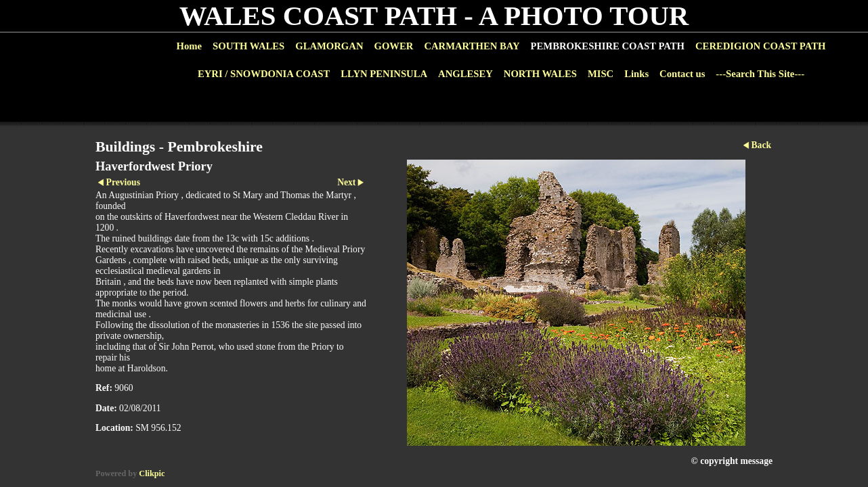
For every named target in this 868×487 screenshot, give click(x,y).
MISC (601, 74)
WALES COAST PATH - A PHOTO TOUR (434, 16)
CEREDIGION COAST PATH (760, 46)
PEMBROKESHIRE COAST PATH (608, 46)
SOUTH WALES (248, 46)
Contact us (682, 74)
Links (636, 74)
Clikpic (152, 473)
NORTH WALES (540, 74)
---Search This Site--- (760, 74)
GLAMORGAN (329, 46)
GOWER (393, 46)
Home (189, 46)
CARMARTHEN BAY (472, 46)
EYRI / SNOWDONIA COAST (264, 74)
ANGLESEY (465, 74)
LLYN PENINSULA (384, 74)
